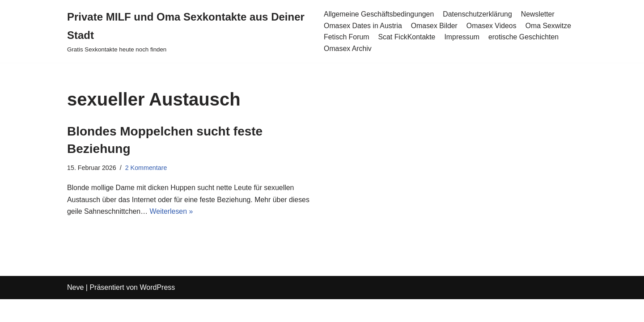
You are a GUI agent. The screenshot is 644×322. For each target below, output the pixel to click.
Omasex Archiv (347, 49)
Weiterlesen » (172, 212)
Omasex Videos (492, 26)
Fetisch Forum (346, 37)
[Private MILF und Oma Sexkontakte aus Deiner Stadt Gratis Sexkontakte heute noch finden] (189, 31)
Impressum (463, 37)
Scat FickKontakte (407, 37)
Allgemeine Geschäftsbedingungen (379, 14)
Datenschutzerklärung (479, 14)
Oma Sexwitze (549, 26)
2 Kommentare (146, 168)
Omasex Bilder (434, 26)
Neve (75, 311)
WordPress (157, 311)
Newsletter (539, 14)
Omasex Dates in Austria (363, 26)
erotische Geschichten (525, 37)
